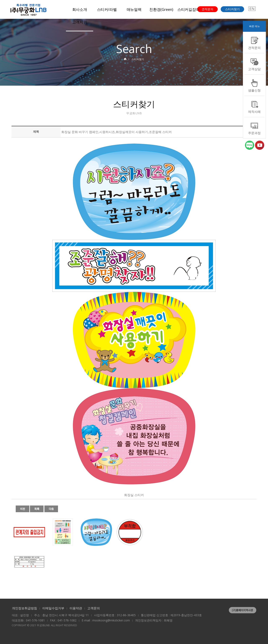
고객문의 (94, 608)
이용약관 (76, 608)
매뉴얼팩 (134, 9)
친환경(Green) (161, 9)
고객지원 (80, 22)
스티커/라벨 (107, 9)
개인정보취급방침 (24, 608)
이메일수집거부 (53, 608)
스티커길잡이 (188, 9)
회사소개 (80, 9)
